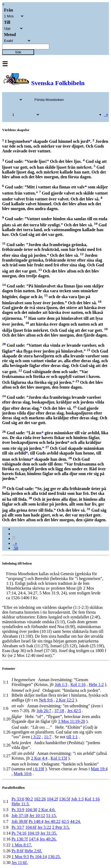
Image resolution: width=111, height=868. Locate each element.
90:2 (29, 799)
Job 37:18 (20, 816)
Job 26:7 (44, 711)
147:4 (34, 839)
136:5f (65, 799)
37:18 (59, 711)
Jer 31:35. (49, 833)
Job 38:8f (19, 821)
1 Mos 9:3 (20, 857)
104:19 (33, 833)
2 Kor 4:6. (47, 810)
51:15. (51, 816)
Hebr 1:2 (96, 684)
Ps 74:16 (19, 833)
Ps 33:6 (18, 799)
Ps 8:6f (17, 851)
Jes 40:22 (52, 821)
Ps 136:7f (20, 839)
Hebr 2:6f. (33, 851)
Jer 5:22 (44, 827)
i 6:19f (38, 769)
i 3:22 (36, 737)
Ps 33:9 (18, 810)
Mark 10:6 (22, 774)
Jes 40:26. (48, 839)
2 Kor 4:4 (39, 758)
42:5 (65, 821)
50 (15, 548)
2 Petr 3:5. (61, 827)
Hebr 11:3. (20, 804)
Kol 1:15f (59, 758)
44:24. (75, 821)
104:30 (31, 810)
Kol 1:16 (78, 684)
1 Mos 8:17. (22, 845)
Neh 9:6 (46, 700)
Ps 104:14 (38, 857)
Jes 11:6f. (20, 863)
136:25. (54, 857)
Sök (18, 52)
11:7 (48, 737)
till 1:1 (72, 737)
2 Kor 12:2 (65, 700)
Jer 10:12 (37, 816)
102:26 (40, 799)
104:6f (31, 827)
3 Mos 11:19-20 (72, 721)
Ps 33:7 (18, 827)
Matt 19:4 (99, 769)
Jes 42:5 (74, 711)
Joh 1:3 (61, 684)
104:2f (52, 799)
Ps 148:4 (36, 821)
